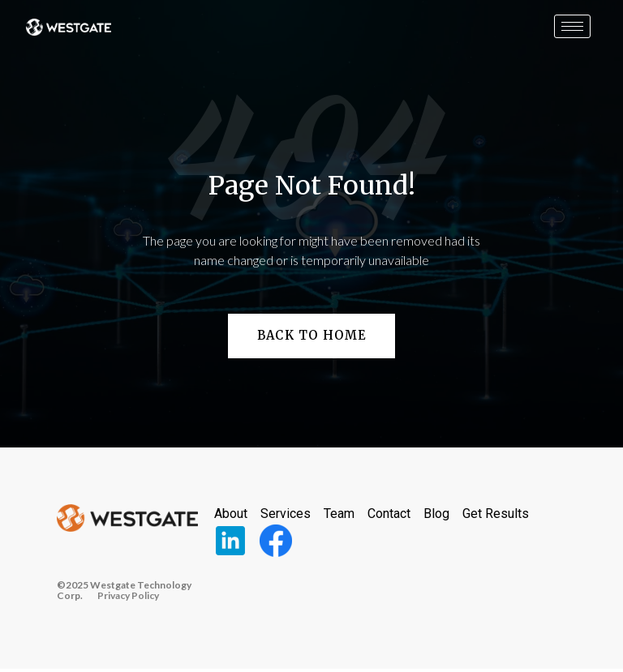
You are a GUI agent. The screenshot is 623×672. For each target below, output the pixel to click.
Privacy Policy (128, 598)
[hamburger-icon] (572, 26)
